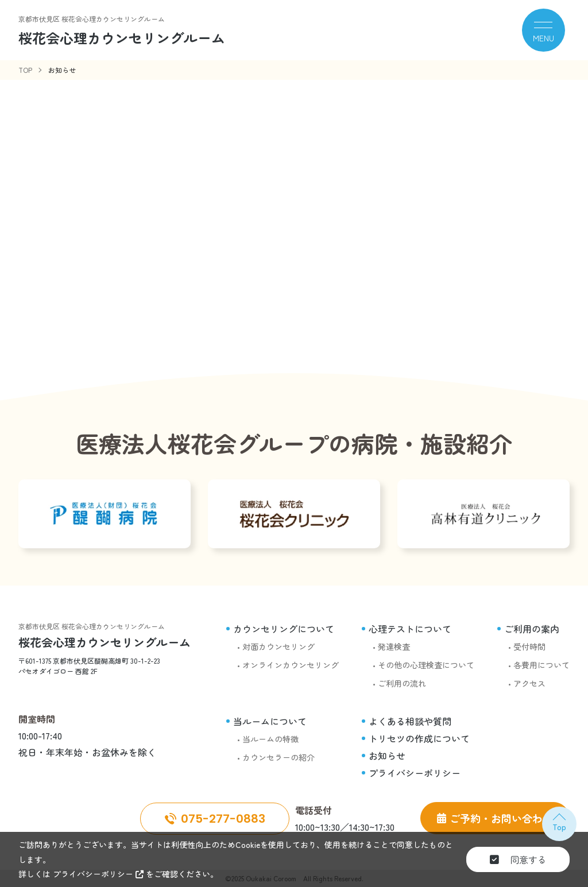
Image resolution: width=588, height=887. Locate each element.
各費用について (541, 665)
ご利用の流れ (402, 683)
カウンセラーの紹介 (278, 757)
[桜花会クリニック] (294, 514)
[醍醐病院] (105, 514)
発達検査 (394, 646)
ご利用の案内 (532, 629)
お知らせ (387, 756)
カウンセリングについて (284, 629)
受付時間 (529, 646)
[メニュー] (543, 30)
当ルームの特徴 (270, 739)
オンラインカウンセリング (291, 665)
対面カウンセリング (278, 646)
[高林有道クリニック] (483, 514)
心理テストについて (410, 629)
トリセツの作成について (419, 738)
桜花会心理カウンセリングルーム (105, 642)
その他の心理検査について (426, 665)
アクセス (529, 683)
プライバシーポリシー (415, 773)
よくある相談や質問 (410, 721)
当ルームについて (270, 721)
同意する (518, 859)
